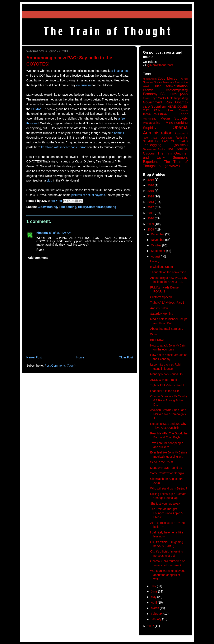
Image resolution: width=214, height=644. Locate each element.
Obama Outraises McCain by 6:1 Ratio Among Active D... (169, 400)
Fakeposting (68, 207)
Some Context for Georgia (167, 473)
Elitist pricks (179, 94)
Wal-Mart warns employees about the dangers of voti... (168, 575)
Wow (153, 334)
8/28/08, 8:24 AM (60, 233)
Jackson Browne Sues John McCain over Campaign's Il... (168, 414)
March (155, 608)
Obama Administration (165, 130)
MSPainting (150, 119)
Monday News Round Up (166, 374)
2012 (151, 207)
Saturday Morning (162, 314)
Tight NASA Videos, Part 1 (167, 385)
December (158, 234)
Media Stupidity (174, 118)
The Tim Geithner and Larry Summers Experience (165, 158)
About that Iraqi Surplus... (167, 329)
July (154, 586)
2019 (151, 180)
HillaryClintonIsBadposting (97, 207)
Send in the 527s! (162, 462)
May (154, 597)
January (156, 619)
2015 (151, 191)
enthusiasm (84, 85)
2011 (151, 213)
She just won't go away (165, 504)
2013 (151, 202)
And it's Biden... (160, 308)
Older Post (126, 357)
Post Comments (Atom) (60, 366)
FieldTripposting (177, 98)
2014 (151, 196)
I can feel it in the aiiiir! (165, 391)
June (154, 591)
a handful (118, 133)
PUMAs (36, 109)
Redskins (182, 138)
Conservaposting (177, 90)
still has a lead (120, 71)
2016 (151, 185)
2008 (151, 229)
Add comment (38, 258)
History (155, 261)
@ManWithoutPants (160, 65)
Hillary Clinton (177, 110)
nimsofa (42, 233)
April (154, 603)
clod (49, 180)
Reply (40, 250)
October (156, 245)
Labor (183, 114)
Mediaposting (152, 123)
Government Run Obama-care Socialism (165, 104)
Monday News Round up (166, 468)
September (158, 251)
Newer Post (34, 357)
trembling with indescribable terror (64, 147)
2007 (151, 626)
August (156, 256)
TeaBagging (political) (165, 145)
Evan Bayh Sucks (155, 98)
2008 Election (169, 78)
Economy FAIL (155, 94)
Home (80, 357)
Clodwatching (47, 207)
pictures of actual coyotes (88, 195)
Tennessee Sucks (154, 149)
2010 (151, 218)
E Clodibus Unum (162, 267)
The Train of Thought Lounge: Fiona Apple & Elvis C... (167, 513)
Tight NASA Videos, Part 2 (167, 303)
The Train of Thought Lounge (165, 164)
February (157, 614)
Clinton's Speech (161, 297)
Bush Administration (171, 86)
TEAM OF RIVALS (174, 141)
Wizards (175, 166)
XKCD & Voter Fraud (164, 380)
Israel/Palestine (155, 114)
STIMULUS (150, 141)
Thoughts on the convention (168, 272)
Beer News (157, 340)
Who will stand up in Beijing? (169, 488)
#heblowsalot (150, 79)
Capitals (148, 90)
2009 (151, 224)
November (158, 240)
